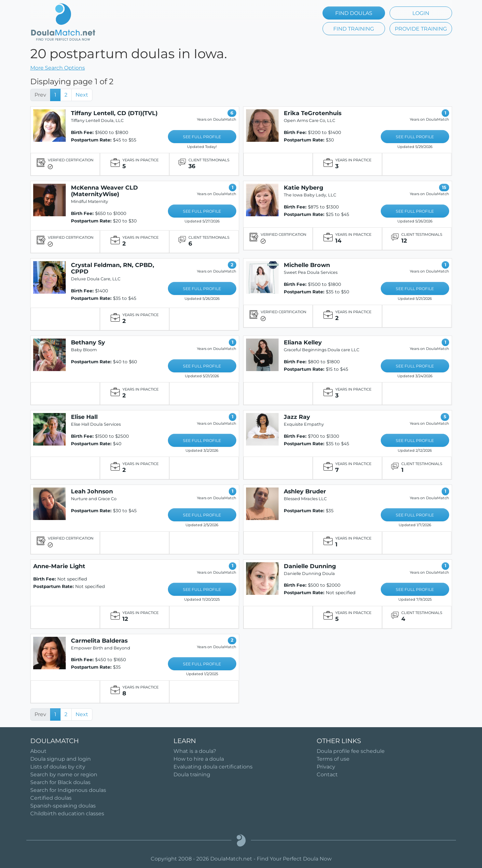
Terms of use (333, 759)
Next (82, 95)
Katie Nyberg (303, 187)
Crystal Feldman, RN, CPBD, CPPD (113, 268)
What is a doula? (195, 751)
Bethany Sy (88, 342)
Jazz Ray (297, 417)
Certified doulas (51, 798)
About (38, 751)
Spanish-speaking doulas (63, 806)
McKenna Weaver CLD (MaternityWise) (104, 191)
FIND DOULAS (354, 13)
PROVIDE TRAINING (421, 29)
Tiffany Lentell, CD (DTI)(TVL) (114, 113)
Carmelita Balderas (99, 641)
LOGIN (421, 13)
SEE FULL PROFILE (202, 137)
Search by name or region (64, 775)
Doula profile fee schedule (351, 751)
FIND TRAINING (354, 29)
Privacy (326, 767)
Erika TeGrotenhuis (313, 113)
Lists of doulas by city (58, 767)
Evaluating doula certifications (213, 767)
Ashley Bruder (305, 491)
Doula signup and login (61, 759)
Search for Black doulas (60, 782)
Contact (327, 775)
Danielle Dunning (310, 566)
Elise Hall (84, 417)
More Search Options (58, 68)
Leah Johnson (92, 491)
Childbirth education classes (67, 814)
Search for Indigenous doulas (68, 790)
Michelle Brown (307, 265)
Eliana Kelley (303, 342)
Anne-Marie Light (59, 566)
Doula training (192, 775)
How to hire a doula (199, 759)
